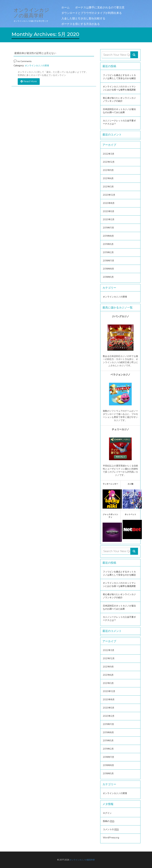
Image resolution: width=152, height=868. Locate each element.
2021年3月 (108, 187)
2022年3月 (109, 154)
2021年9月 (108, 170)
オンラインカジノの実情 (37, 66)
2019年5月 (108, 244)
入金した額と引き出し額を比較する (83, 18)
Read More (29, 81)
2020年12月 (109, 195)
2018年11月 (108, 261)
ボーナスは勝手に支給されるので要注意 (100, 7)
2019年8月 (108, 236)
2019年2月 (108, 252)
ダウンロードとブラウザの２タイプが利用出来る (92, 13)
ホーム (65, 7)
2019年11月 (108, 228)
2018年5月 (108, 277)
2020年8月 (109, 203)
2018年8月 (108, 269)
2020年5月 (109, 211)
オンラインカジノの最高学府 (82, 860)
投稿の (109, 821)
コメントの (111, 829)
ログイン (107, 813)
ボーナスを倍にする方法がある (81, 24)
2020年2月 (109, 219)
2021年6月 (108, 178)
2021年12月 (109, 162)
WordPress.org (111, 838)
